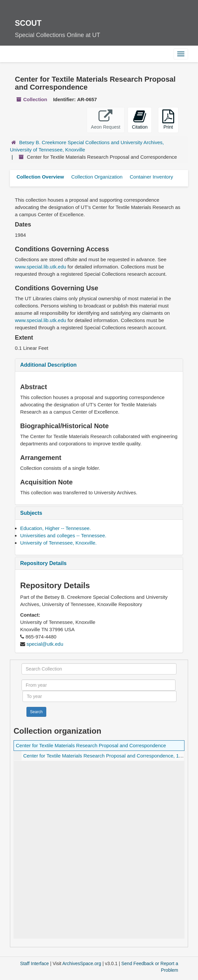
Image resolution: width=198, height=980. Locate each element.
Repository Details (43, 563)
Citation (140, 120)
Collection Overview (40, 177)
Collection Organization (97, 177)
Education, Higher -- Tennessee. (56, 528)
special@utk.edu (45, 644)
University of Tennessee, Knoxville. (59, 543)
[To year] (99, 696)
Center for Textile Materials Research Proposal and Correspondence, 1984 (105, 756)
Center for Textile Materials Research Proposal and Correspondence (91, 745)
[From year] (99, 685)
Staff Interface (35, 963)
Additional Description (48, 365)
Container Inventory (151, 177)
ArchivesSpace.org (82, 963)
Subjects (31, 513)
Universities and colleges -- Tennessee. (63, 535)
